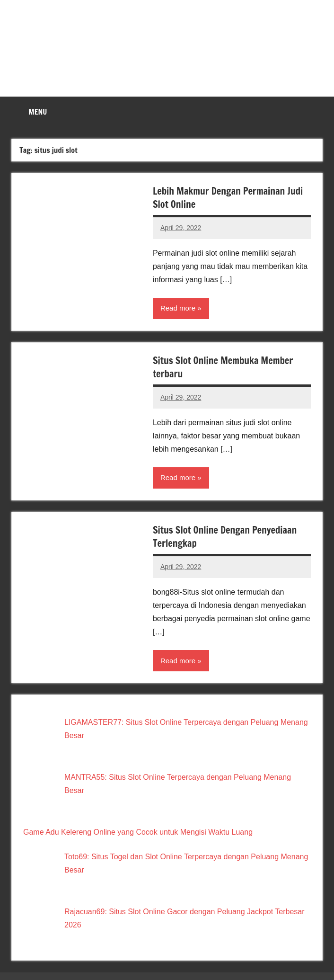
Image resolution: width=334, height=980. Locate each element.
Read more (178, 308)
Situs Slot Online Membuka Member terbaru (223, 367)
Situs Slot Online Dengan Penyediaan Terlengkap (225, 537)
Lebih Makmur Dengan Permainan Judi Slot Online (228, 198)
